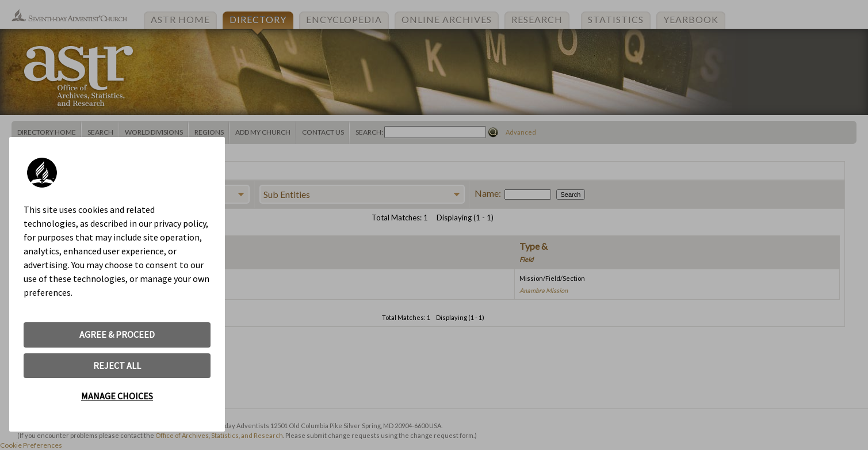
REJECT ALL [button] (117, 365)
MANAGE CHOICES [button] (117, 396)
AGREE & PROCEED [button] (117, 334)
